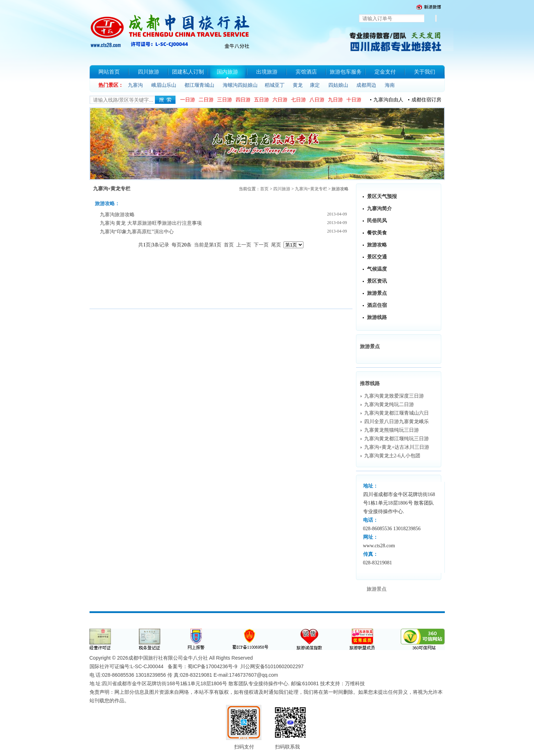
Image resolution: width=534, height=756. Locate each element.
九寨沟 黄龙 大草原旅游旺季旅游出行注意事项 (151, 223)
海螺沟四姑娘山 (240, 85)
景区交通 (377, 257)
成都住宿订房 (426, 100)
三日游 (225, 100)
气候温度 (377, 269)
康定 (315, 85)
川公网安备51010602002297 (272, 666)
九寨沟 (135, 85)
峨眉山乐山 (164, 85)
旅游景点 (377, 293)
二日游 (206, 100)
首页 (264, 189)
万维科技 (355, 683)
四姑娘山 (338, 85)
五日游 (261, 100)
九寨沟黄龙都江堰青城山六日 (397, 413)
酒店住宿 (377, 305)
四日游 (243, 100)
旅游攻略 (377, 245)
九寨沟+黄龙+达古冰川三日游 (397, 447)
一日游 (188, 100)
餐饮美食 (377, 233)
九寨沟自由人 (388, 100)
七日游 (298, 100)
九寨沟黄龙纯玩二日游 (389, 404)
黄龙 (298, 85)
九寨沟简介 (379, 209)
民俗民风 (377, 221)
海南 (390, 85)
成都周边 (366, 85)
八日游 (317, 100)
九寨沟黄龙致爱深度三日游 (394, 396)
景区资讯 (377, 281)
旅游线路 (377, 317)
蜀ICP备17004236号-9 (212, 666)
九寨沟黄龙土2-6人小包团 (392, 456)
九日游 (335, 100)
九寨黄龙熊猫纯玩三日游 (392, 430)
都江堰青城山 (199, 85)
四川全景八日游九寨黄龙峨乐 (397, 422)
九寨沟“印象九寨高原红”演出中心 (137, 232)
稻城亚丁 (275, 85)
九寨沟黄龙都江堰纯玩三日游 (397, 439)
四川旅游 (282, 189)
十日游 (354, 100)
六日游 (280, 100)
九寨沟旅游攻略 (117, 215)
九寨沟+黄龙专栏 (311, 189)
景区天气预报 (382, 196)
